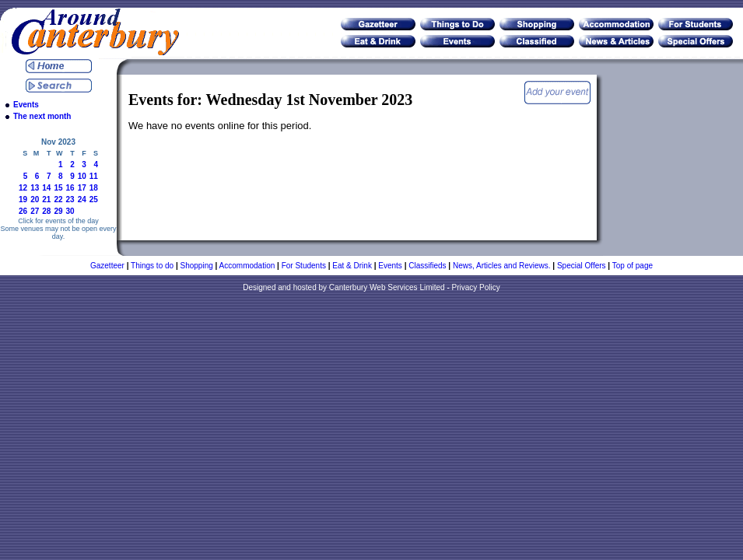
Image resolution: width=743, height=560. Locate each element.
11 (94, 176)
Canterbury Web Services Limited (387, 287)
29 (58, 211)
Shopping (197, 266)
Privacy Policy (476, 287)
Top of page (633, 266)
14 (46, 188)
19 (23, 199)
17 (82, 188)
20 (35, 199)
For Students (304, 266)
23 (70, 199)
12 (23, 188)
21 (46, 199)
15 (58, 188)
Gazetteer (107, 266)
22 (58, 199)
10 (82, 176)
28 (46, 211)
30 (70, 211)
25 (94, 199)
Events (26, 105)
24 (82, 199)
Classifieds (427, 266)
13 (35, 188)
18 (94, 188)
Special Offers (582, 266)
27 (35, 211)
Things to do (152, 266)
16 (70, 188)
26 (23, 211)
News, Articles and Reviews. (502, 266)
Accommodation (247, 266)
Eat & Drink (352, 266)
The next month (42, 116)
